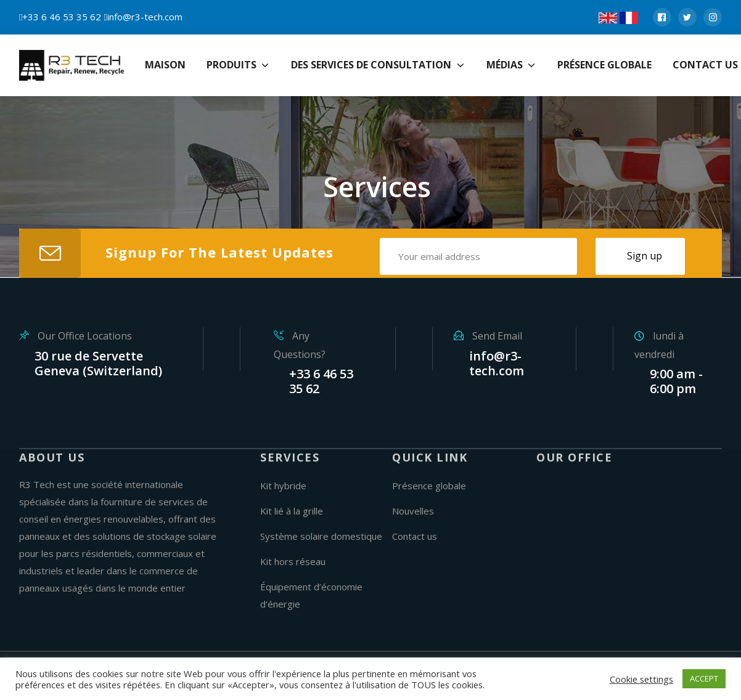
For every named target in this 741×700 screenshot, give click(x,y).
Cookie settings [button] (641, 679)
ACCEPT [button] (704, 678)
